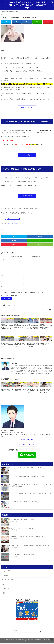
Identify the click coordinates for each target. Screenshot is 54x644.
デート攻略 (5, 576)
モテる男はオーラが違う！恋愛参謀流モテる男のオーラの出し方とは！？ (29, 469)
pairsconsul (14, 364)
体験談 (3, 585)
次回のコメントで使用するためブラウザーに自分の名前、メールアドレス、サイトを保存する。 (25, 293)
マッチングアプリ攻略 (8, 581)
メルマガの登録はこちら (27, 155)
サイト (3, 288)
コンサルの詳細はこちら (27, 196)
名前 (3, 276)
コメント (3, 261)
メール (3, 282)
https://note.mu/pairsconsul (12, 220)
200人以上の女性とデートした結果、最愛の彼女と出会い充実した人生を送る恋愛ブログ (27, 5)
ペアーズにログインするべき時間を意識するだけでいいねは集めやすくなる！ (30, 495)
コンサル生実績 (6, 572)
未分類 (3, 594)
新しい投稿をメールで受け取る (10, 296)
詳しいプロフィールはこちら (27, 445)
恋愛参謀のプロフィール (27, 108)
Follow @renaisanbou (12, 224)
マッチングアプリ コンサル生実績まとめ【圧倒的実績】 (24, 503)
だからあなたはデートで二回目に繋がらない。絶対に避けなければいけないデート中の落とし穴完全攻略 (31, 487)
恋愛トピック (5, 590)
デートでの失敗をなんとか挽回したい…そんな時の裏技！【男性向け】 (28, 478)
